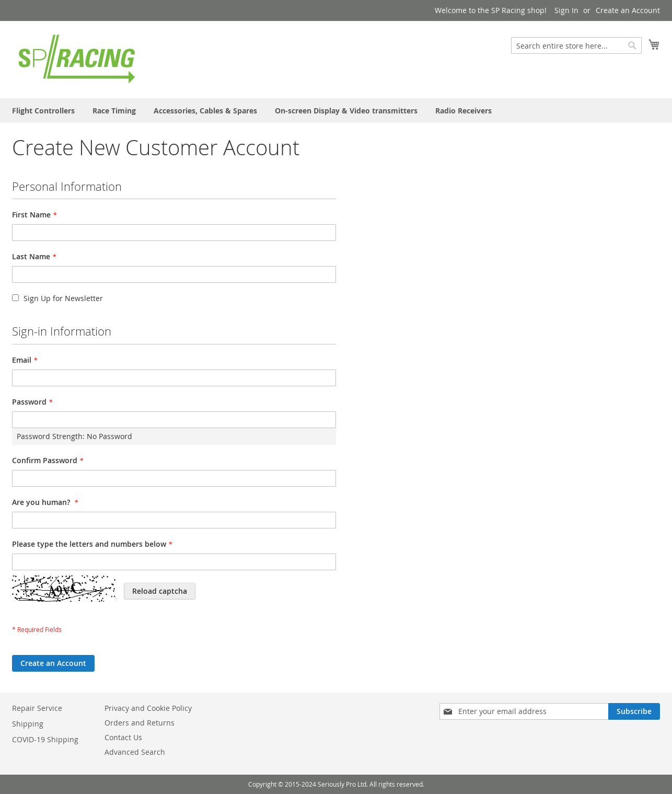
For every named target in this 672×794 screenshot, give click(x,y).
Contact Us (123, 737)
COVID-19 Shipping (45, 739)
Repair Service (37, 708)
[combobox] (576, 45)
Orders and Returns (140, 723)
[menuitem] (43, 111)
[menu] (336, 111)
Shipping (28, 724)
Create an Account (628, 10)
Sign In (566, 10)
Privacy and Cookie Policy (148, 708)
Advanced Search (135, 752)
